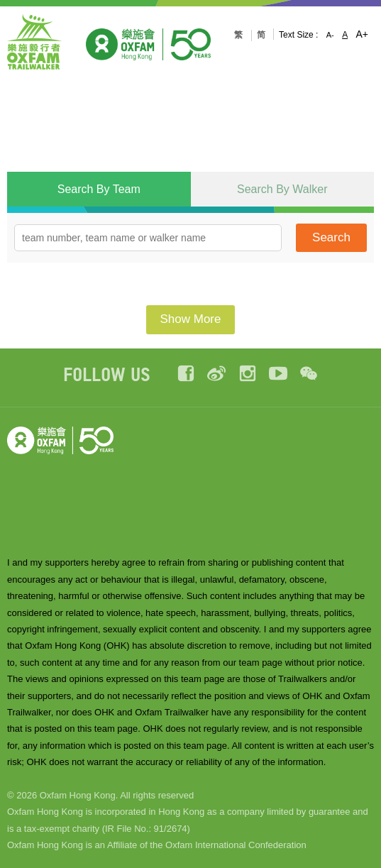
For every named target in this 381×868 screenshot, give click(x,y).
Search (331, 237)
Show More (191, 319)
